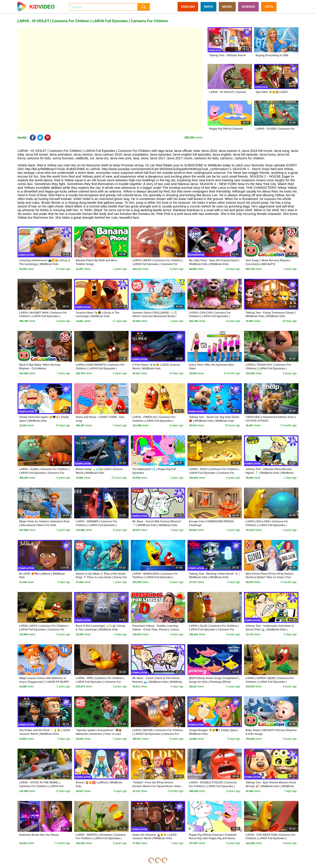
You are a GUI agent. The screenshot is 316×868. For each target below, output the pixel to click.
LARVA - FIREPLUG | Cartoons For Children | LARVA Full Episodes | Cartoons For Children (154, 421)
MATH (208, 7)
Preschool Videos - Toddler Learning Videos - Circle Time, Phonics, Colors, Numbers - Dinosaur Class (156, 630)
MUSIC (227, 7)
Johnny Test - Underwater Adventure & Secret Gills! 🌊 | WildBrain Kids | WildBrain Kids (270, 630)
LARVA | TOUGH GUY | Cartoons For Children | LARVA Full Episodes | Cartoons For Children (268, 369)
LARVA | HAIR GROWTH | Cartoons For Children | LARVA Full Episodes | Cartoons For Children (100, 369)
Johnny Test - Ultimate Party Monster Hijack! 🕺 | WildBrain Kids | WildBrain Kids (270, 473)
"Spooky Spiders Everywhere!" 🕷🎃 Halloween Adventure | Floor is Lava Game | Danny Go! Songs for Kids (99, 734)
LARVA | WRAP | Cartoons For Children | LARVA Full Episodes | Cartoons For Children (158, 264)
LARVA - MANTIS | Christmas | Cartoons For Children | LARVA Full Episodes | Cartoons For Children (101, 839)
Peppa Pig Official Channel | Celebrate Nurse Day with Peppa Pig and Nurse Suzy (213, 839)
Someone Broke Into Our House (39, 835)
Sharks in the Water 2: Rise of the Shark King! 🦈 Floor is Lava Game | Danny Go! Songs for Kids (101, 577)
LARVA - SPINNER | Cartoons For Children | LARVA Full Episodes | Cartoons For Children (96, 525)
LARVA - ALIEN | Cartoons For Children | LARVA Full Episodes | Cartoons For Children (44, 473)
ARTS (269, 7)
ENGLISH (188, 7)
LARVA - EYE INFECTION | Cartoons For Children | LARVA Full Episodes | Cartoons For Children (271, 839)
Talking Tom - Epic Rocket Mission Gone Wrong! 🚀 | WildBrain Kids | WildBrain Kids (271, 786)
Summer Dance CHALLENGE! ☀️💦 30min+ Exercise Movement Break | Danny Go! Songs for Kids (155, 316)
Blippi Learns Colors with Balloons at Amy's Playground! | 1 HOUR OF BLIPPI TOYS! (44, 682)
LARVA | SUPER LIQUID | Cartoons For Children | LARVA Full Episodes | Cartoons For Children (270, 682)
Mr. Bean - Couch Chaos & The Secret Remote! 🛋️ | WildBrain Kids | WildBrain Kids (157, 682)
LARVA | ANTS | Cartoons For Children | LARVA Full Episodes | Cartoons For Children (44, 630)
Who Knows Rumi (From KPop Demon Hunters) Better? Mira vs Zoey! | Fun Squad (269, 577)
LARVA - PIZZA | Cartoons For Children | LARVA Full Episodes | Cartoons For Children (214, 473)
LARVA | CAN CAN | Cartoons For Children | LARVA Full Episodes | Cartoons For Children (210, 316)
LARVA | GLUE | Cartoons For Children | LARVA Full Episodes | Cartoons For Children (214, 630)
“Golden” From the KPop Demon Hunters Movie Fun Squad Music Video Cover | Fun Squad (157, 786)
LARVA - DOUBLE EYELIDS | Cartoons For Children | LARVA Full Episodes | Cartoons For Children (213, 786)
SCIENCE (248, 7)
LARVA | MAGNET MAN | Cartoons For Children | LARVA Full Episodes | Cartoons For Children (43, 316)
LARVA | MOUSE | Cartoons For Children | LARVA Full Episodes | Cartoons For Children (158, 734)
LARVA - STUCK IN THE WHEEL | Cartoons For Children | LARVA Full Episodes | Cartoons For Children (41, 786)
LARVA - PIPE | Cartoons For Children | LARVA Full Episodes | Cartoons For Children (100, 682)
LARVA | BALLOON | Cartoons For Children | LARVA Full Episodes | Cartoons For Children (267, 525)
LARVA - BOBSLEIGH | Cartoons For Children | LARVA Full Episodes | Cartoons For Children (155, 577)
